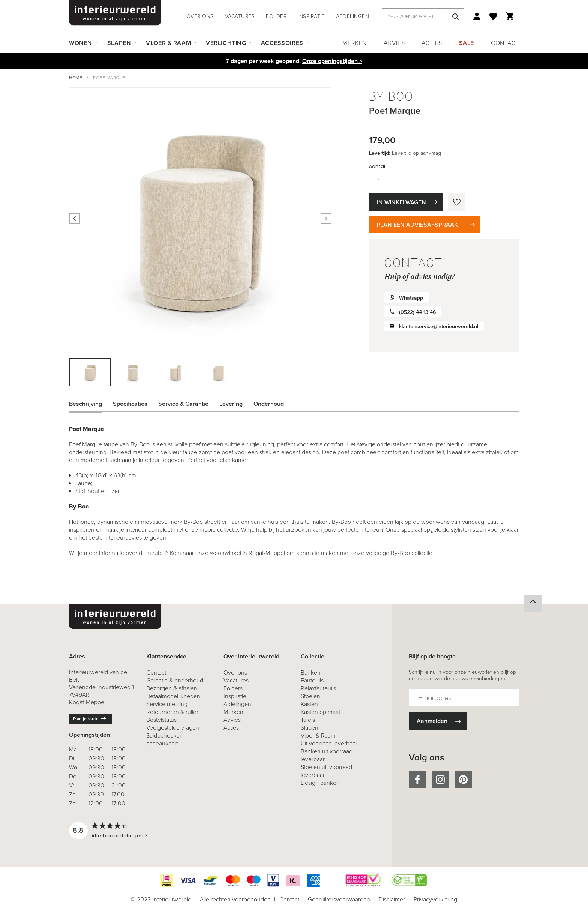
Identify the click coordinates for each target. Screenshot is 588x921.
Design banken (320, 783)
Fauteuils (312, 680)
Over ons (200, 16)
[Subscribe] (438, 721)
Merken (354, 43)
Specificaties (130, 404)
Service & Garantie (183, 404)
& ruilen (173, 712)
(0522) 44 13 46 (417, 312)
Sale (466, 43)
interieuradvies (123, 538)
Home (76, 78)
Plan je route (86, 719)
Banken (311, 673)
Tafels (308, 720)
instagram (440, 780)
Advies (394, 43)
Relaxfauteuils (318, 688)
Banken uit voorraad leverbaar (327, 755)
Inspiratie (311, 16)
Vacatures (240, 16)
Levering (231, 404)
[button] (133, 372)
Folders (233, 688)
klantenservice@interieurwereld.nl (439, 326)
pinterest (463, 780)
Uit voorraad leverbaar (329, 743)
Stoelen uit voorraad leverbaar (326, 771)
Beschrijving (85, 404)
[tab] (91, 404)
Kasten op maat (320, 712)
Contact (505, 43)
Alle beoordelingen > (119, 836)
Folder (276, 16)
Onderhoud (269, 404)
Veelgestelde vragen (173, 728)
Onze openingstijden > (332, 61)
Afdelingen (352, 16)
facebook (417, 780)
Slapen (310, 728)
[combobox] (423, 17)
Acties (432, 43)
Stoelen (310, 696)
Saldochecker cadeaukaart (164, 739)
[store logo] (115, 13)
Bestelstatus (161, 720)
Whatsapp (411, 298)
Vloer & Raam (318, 736)
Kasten (309, 704)
